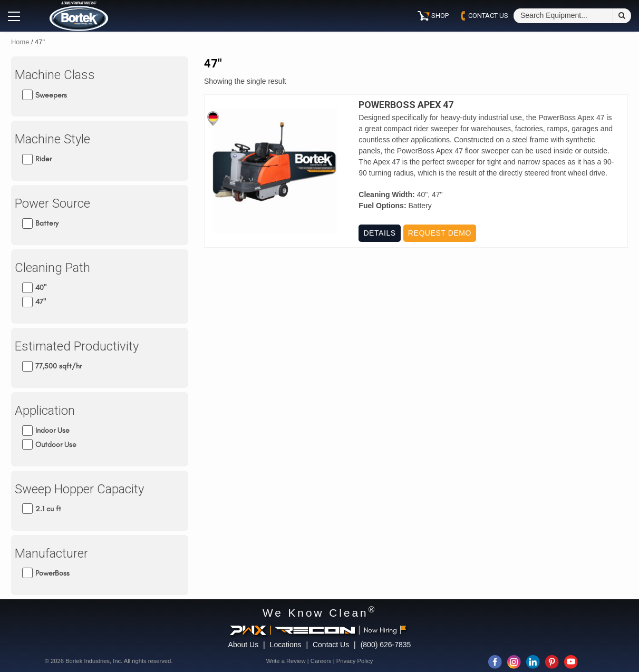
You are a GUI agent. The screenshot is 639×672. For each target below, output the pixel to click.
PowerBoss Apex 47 (406, 105)
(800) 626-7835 (386, 645)
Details (379, 233)
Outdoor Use (56, 445)
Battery (47, 223)
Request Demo (440, 233)
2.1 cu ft (48, 509)
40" (41, 288)
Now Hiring (385, 630)
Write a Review (286, 661)
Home (20, 42)
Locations (286, 645)
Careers (321, 661)
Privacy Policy (355, 661)
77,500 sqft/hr (59, 366)
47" (41, 302)
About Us (244, 645)
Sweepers (51, 95)
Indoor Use (52, 430)
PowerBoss (52, 573)
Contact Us (331, 645)
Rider (43, 159)
